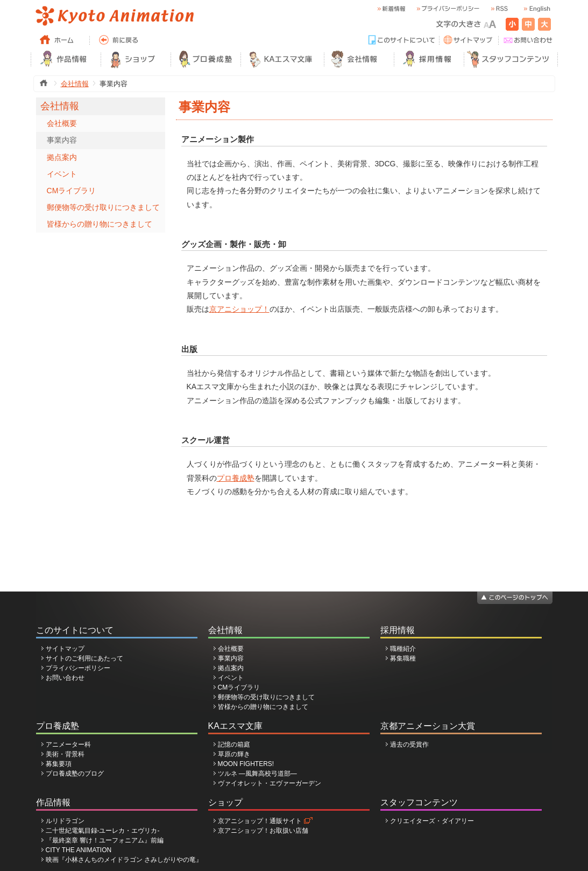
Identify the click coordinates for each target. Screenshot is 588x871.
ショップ (225, 802)
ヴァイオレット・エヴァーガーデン (270, 783)
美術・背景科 (65, 754)
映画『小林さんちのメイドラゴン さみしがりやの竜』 (124, 860)
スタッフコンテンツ (419, 802)
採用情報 (398, 630)
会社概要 (62, 123)
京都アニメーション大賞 (428, 726)
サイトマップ (65, 649)
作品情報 (53, 802)
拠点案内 (62, 157)
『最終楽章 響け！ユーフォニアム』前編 (105, 840)
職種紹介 (403, 649)
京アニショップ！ (239, 309)
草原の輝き (234, 754)
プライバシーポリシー (78, 668)
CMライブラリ (72, 191)
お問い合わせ (65, 678)
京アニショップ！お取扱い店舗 (263, 831)
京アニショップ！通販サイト (260, 821)
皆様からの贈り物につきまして (100, 224)
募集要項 (59, 764)
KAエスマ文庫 (235, 726)
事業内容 (62, 140)
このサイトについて (75, 630)
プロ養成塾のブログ (75, 774)
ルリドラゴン (65, 821)
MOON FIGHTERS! (246, 764)
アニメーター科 (68, 744)
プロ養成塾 (236, 478)
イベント (62, 174)
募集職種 (403, 658)
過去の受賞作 (409, 744)
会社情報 (75, 84)
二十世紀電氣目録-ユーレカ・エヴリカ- (103, 831)
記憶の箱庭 (234, 744)
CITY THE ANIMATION (79, 850)
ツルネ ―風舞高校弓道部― (257, 774)
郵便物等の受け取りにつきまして (103, 207)
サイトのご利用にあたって (84, 658)
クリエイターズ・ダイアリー (432, 821)
